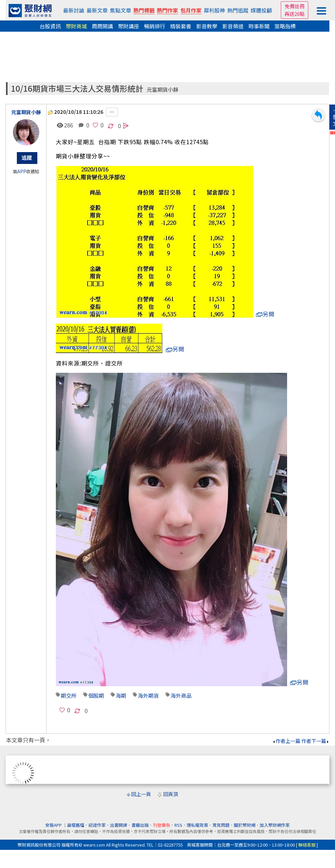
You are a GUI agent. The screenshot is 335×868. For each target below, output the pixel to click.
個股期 (96, 695)
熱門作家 (167, 10)
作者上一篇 (286, 741)
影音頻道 (233, 26)
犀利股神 (214, 10)
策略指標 (285, 26)
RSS (178, 825)
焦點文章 (121, 10)
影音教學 (207, 26)
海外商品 (181, 695)
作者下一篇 (315, 741)
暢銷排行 (155, 26)
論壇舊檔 (76, 825)
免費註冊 (295, 6)
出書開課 (119, 825)
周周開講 (102, 26)
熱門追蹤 (238, 10)
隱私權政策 (197, 825)
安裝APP (54, 825)
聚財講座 (129, 26)
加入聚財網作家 (275, 825)
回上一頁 (141, 794)
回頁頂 (171, 794)
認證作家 (97, 825)
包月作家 (191, 10)
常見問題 (221, 825)
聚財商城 (76, 26)
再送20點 (295, 14)
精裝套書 (181, 26)
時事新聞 (259, 26)
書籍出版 (140, 825)
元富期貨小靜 (163, 90)
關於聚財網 (245, 825)
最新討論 (74, 10)
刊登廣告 (162, 825)
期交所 (69, 695)
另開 (265, 314)
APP (22, 171)
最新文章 (97, 10)
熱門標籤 (144, 10)
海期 (121, 695)
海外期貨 (148, 695)
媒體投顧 (261, 10)
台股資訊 (50, 26)
